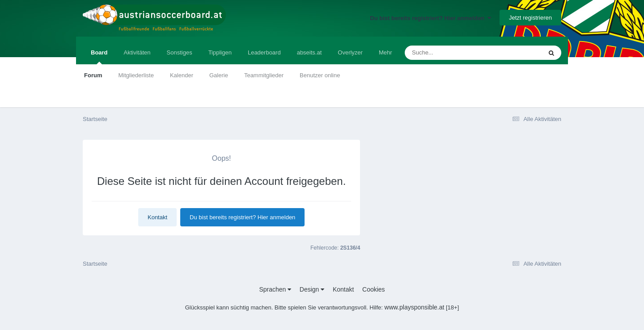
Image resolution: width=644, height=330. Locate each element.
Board (99, 57)
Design (312, 289)
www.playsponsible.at (415, 307)
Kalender (182, 75)
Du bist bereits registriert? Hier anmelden (430, 18)
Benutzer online (320, 75)
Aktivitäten (137, 52)
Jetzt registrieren (530, 18)
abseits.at (309, 52)
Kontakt (157, 217)
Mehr (386, 52)
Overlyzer (350, 52)
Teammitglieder (264, 75)
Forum (93, 75)
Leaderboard (264, 52)
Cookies (374, 289)
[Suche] (456, 53)
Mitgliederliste (136, 75)
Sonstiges (180, 52)
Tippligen (220, 52)
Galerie (219, 75)
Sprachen (275, 289)
